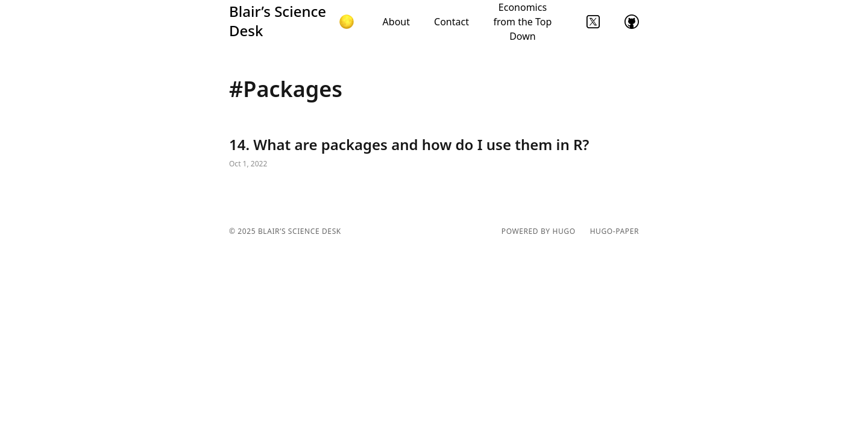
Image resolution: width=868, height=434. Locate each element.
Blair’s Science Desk (278, 21)
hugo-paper (615, 231)
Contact (451, 22)
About (396, 22)
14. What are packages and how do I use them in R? (434, 153)
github (632, 22)
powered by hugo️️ (539, 231)
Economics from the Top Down (523, 22)
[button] (347, 22)
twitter (593, 22)
